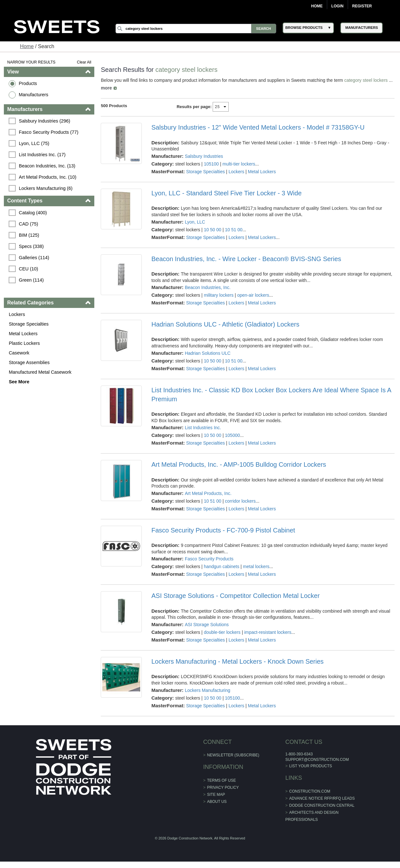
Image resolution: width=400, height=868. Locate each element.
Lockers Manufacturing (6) (46, 188)
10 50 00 (213, 230)
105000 (232, 435)
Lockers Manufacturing (208, 690)
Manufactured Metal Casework (40, 372)
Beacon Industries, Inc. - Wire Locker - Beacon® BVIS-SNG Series (246, 259)
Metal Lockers (23, 334)
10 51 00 (234, 230)
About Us (217, 802)
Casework (19, 353)
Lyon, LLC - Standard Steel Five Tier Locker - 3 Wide (226, 193)
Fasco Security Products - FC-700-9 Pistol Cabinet (223, 530)
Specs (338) (31, 246)
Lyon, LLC (195, 222)
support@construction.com (317, 760)
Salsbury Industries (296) (45, 121)
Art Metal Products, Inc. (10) (48, 177)
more (106, 88)
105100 (211, 164)
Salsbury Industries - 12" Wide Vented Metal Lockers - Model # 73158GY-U (258, 127)
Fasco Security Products (209, 559)
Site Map (216, 795)
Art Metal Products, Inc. (208, 493)
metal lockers (256, 566)
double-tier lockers (222, 632)
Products (28, 83)
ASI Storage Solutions (207, 625)
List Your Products (311, 766)
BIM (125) (29, 235)
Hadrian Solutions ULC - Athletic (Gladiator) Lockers (225, 324)
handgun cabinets (221, 566)
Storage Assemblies (29, 362)
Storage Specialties (29, 324)
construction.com (310, 791)
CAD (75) (29, 224)
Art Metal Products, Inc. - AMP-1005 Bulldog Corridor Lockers (239, 464)
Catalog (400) (33, 213)
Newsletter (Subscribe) (233, 755)
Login (337, 6)
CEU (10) (29, 269)
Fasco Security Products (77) (49, 132)
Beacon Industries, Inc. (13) (47, 166)
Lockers (17, 314)
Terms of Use (222, 780)
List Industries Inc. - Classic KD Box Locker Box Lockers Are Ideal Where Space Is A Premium (271, 395)
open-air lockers (253, 295)
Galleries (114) (34, 258)
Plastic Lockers (24, 343)
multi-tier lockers (239, 164)
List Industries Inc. (203, 428)
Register (362, 6)
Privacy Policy (223, 787)
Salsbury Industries (204, 156)
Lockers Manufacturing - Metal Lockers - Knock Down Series (238, 661)
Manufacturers (33, 95)
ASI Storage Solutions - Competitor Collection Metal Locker (236, 596)
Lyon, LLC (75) (34, 143)
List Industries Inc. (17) (42, 155)
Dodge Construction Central (322, 805)
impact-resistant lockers (268, 632)
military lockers (219, 295)
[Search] (196, 29)
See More (19, 382)
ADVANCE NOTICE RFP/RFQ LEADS (322, 798)
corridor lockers (240, 501)
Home (317, 6)
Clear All (84, 62)
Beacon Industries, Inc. (208, 287)
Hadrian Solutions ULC (208, 353)
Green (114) (31, 280)
